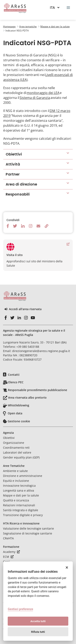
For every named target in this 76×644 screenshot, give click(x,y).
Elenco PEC (16, 382)
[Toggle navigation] (68, 7)
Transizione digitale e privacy (23, 515)
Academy (11, 552)
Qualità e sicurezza (16, 500)
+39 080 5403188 (28, 347)
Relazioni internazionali (19, 505)
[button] (38, 154)
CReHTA (8, 538)
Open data (15, 413)
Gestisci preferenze (20, 609)
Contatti (14, 375)
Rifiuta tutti (38, 632)
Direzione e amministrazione (23, 476)
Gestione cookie (19, 421)
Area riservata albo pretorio (27, 397)
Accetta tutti (38, 621)
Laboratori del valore (17, 452)
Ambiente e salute (15, 471)
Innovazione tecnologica (19, 486)
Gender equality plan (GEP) (21, 457)
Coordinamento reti (16, 448)
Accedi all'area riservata (23, 309)
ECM (8, 557)
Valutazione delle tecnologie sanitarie (28, 528)
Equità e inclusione (16, 481)
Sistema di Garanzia (35, 98)
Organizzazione (14, 443)
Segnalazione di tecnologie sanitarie (28, 533)
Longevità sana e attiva (19, 490)
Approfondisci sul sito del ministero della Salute (38, 255)
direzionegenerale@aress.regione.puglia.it (41, 351)
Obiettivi (9, 438)
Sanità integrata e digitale (21, 510)
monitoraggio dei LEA (43, 93)
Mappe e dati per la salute (21, 495)
